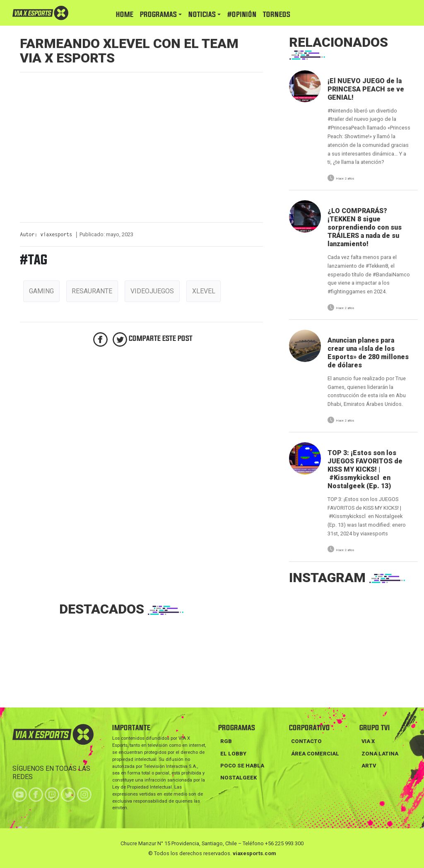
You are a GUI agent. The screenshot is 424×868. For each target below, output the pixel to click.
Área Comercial (315, 754)
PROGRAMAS (158, 15)
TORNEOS (277, 15)
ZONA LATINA (380, 754)
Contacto (306, 741)
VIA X (368, 741)
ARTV (369, 766)
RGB (226, 741)
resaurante (92, 291)
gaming (41, 291)
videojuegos (152, 291)
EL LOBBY (233, 754)
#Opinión (242, 15)
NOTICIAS (202, 15)
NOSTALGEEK (238, 778)
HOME (125, 15)
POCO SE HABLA (242, 766)
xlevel (204, 291)
